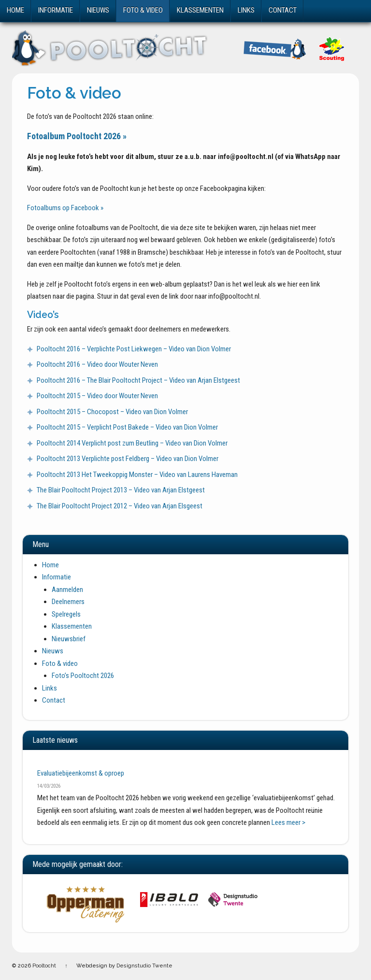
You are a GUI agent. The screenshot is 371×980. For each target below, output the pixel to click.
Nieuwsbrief (69, 639)
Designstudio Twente (144, 966)
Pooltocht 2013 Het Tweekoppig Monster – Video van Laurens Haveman (137, 475)
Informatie (56, 10)
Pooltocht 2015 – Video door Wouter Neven (97, 396)
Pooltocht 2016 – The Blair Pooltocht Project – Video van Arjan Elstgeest (138, 380)
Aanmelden (67, 590)
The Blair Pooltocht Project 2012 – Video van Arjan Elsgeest (120, 506)
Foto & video (143, 10)
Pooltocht (44, 966)
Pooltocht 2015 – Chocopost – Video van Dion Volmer (112, 412)
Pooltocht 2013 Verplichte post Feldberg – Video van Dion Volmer (128, 459)
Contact (283, 10)
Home (15, 10)
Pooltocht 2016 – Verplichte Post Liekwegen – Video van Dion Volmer (134, 349)
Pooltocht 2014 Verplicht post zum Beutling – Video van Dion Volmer (132, 443)
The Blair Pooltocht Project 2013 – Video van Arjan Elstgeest (121, 490)
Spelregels (66, 614)
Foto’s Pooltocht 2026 (83, 676)
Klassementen (200, 10)
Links (246, 10)
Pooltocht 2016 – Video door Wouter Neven (97, 364)
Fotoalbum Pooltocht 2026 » (77, 136)
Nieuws (98, 10)
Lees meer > (288, 822)
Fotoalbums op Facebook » (65, 208)
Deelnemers (68, 602)
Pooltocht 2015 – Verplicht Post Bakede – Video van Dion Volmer (127, 427)
